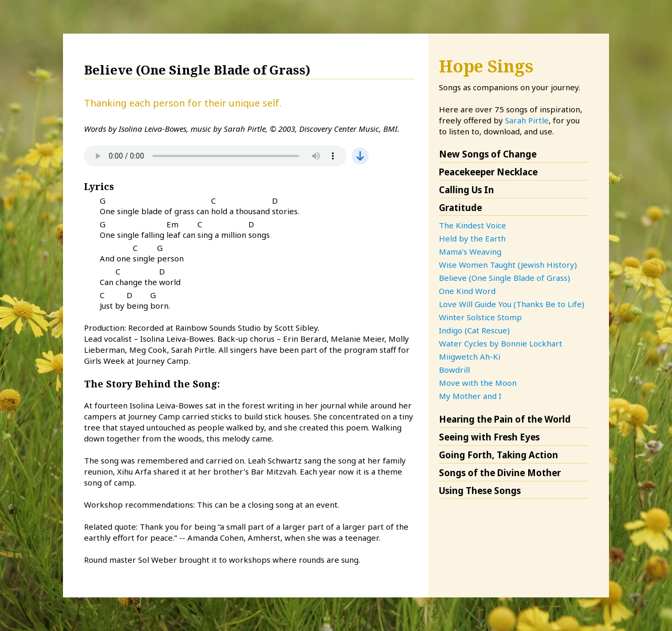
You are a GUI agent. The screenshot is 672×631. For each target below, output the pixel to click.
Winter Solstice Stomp (480, 317)
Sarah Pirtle (527, 120)
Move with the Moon (478, 383)
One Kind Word (467, 291)
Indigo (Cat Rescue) (474, 330)
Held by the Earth (472, 238)
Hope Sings (486, 66)
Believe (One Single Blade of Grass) (505, 278)
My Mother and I (470, 396)
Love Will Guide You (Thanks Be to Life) (512, 304)
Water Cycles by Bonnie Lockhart (501, 343)
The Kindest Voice (472, 225)
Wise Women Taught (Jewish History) (508, 265)
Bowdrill (454, 370)
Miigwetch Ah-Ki (470, 356)
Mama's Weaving (470, 251)
